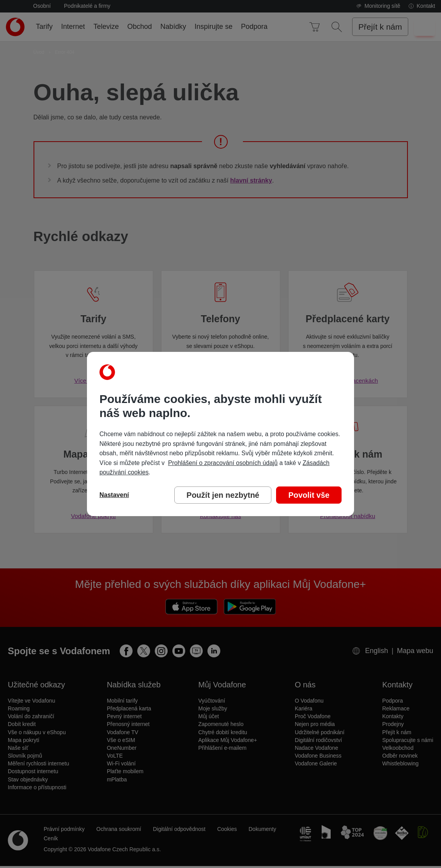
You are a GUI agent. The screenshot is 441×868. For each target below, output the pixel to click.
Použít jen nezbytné (223, 495)
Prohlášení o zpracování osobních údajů (223, 463)
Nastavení (114, 495)
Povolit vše (309, 495)
